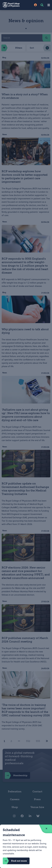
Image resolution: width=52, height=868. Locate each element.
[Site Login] (35, 5)
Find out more (15, 861)
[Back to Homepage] (13, 5)
